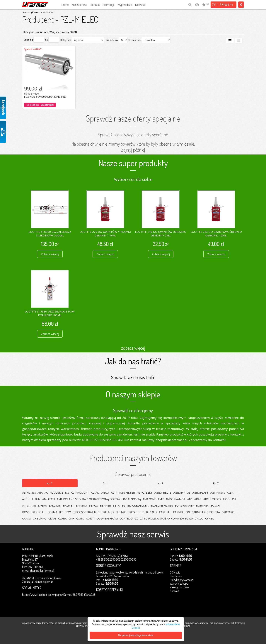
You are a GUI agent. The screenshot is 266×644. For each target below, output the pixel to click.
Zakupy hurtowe (179, 587)
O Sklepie (175, 572)
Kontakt (95, 5)
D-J (105, 483)
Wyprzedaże (125, 5)
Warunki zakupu (179, 584)
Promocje (109, 5)
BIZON (73, 32)
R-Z (216, 483)
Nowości (140, 5)
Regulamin (176, 576)
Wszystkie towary (59, 32)
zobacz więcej (133, 348)
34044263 (28, 578)
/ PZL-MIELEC (46, 12)
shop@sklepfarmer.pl (42, 571)
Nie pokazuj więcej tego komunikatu (136, 635)
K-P (161, 483)
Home (65, 5)
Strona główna (31, 12)
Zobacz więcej (50, 254)
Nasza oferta (80, 5)
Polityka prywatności (182, 580)
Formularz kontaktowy (48, 578)
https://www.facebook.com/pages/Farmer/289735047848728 (59, 595)
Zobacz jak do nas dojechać (38, 582)
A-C (50, 483)
